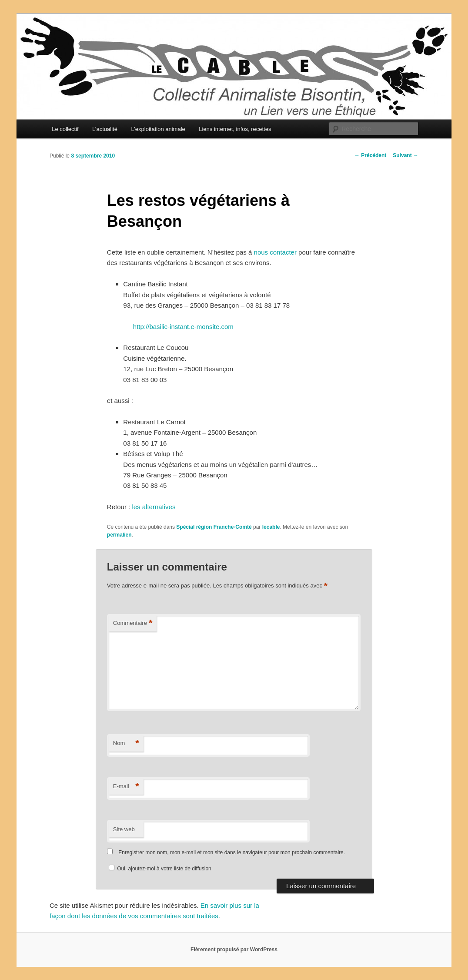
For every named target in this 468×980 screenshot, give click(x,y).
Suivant (406, 155)
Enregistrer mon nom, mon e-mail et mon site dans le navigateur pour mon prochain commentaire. (232, 852)
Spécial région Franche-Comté (214, 527)
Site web (124, 829)
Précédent (370, 155)
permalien (119, 535)
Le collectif (65, 129)
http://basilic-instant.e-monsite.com (183, 327)
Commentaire (133, 623)
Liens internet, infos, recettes (235, 129)
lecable (271, 527)
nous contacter (275, 252)
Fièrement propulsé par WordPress (234, 950)
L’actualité (105, 129)
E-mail (126, 787)
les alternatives (154, 507)
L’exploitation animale (158, 129)
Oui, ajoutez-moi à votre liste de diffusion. (161, 869)
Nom (126, 743)
